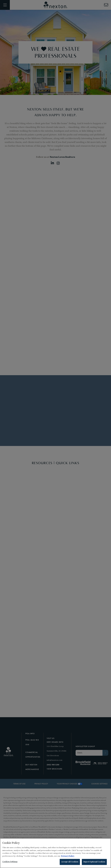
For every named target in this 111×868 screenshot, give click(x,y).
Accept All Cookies (70, 862)
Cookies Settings (10, 862)
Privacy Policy (68, 856)
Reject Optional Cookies (94, 862)
